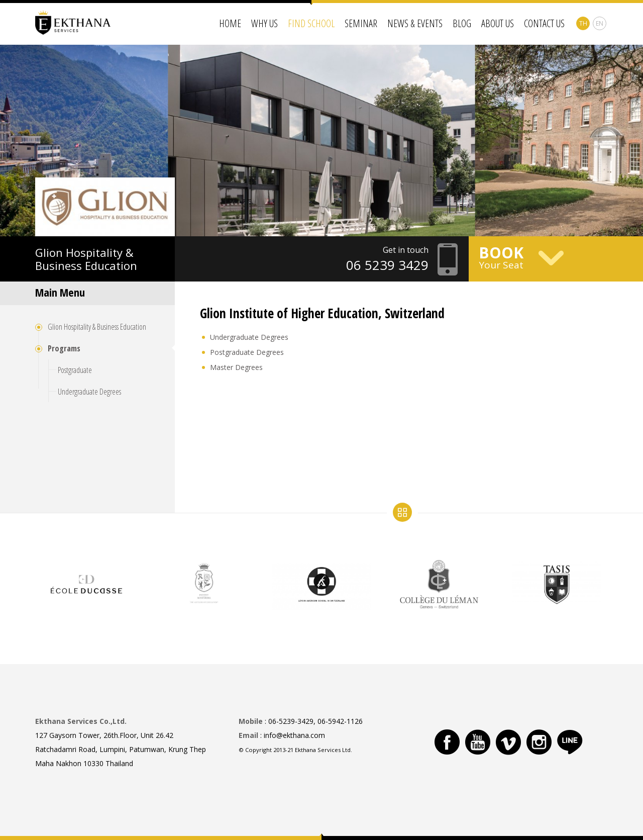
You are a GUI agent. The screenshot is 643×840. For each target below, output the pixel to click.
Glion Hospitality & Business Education (97, 327)
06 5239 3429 (387, 265)
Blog (462, 23)
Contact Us (544, 23)
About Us (498, 23)
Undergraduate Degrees (89, 392)
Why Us (264, 23)
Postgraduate (75, 370)
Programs (64, 348)
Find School (311, 23)
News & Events (415, 23)
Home (230, 23)
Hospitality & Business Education (86, 259)
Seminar (361, 23)
